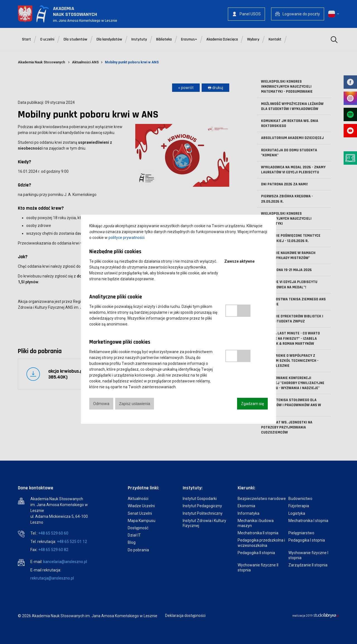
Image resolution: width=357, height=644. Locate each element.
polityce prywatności (126, 238)
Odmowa (101, 404)
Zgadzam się (252, 404)
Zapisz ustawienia (135, 404)
